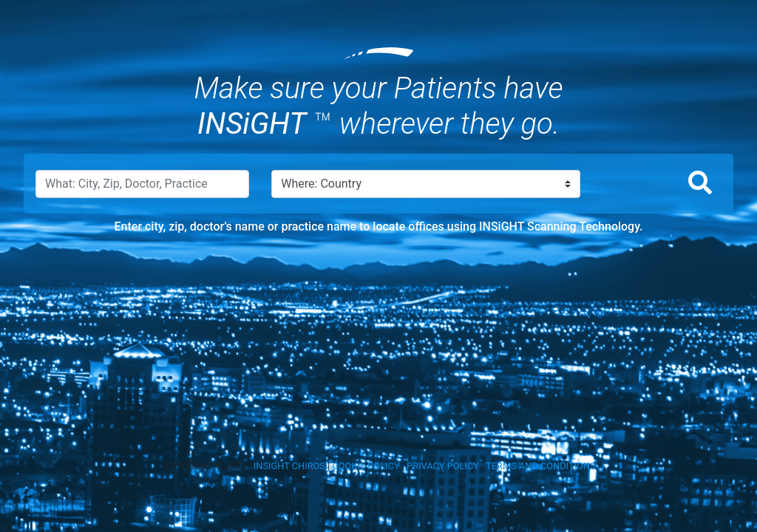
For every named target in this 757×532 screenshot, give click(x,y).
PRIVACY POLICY (443, 466)
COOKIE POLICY (366, 466)
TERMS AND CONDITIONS (540, 466)
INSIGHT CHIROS (289, 466)
